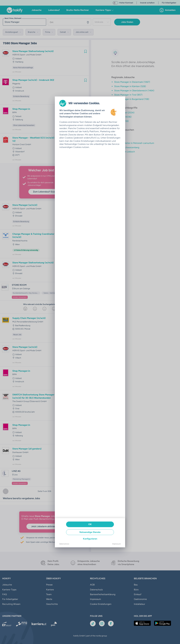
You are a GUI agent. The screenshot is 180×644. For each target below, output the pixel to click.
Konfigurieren (90, 539)
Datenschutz (64, 544)
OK (90, 524)
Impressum (116, 544)
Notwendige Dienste (90, 532)
